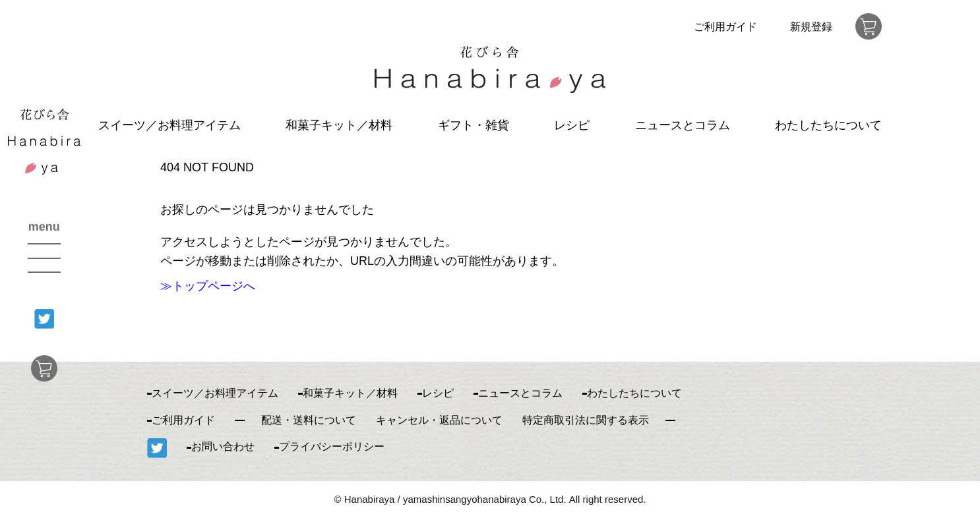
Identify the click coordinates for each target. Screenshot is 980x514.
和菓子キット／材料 (339, 125)
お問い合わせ (223, 446)
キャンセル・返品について (439, 420)
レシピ (572, 125)
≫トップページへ (208, 286)
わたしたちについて (828, 125)
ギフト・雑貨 (474, 125)
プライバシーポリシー (332, 446)
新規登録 (811, 27)
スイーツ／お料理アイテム (169, 125)
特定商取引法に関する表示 (586, 420)
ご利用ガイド (725, 27)
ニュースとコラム (683, 125)
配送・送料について (309, 420)
